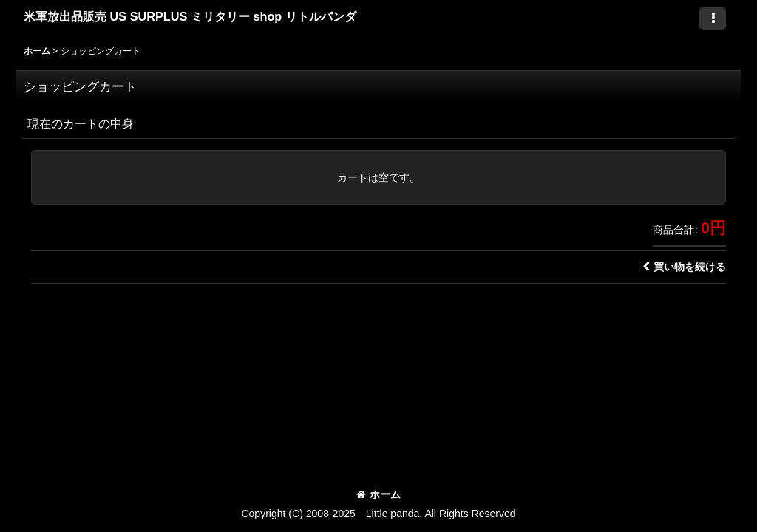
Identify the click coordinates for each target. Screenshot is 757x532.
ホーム (378, 494)
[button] (713, 18)
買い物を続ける (684, 267)
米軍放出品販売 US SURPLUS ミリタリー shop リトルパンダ (190, 16)
